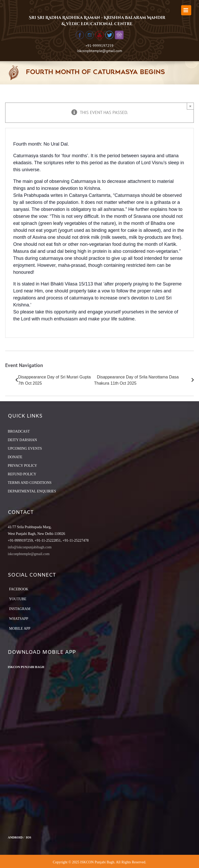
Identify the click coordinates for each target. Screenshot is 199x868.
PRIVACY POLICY (22, 466)
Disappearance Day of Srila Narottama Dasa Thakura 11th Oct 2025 (136, 380)
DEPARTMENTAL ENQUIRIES (32, 491)
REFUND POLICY (22, 474)
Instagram (20, 609)
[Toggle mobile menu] (186, 10)
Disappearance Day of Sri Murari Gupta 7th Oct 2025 (54, 380)
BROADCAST (19, 431)
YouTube (18, 599)
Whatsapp (19, 619)
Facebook (19, 589)
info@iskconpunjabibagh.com (30, 547)
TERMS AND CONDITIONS (30, 483)
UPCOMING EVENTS (25, 449)
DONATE (15, 457)
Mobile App (20, 629)
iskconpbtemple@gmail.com (99, 51)
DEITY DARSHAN (22, 440)
